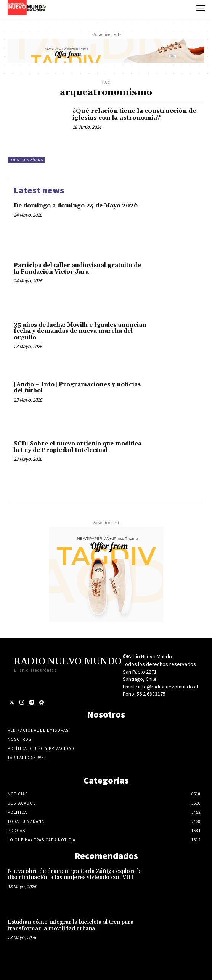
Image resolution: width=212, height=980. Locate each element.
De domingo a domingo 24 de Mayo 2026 (76, 206)
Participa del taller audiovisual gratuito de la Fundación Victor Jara (77, 269)
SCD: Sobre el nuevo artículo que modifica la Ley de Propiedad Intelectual (78, 447)
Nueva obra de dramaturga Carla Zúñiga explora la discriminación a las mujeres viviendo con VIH (75, 875)
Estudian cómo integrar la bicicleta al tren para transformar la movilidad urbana (71, 925)
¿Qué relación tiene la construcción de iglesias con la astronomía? (134, 114)
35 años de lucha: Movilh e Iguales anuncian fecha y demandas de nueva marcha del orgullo (80, 331)
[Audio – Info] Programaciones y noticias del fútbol (77, 388)
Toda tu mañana (26, 160)
